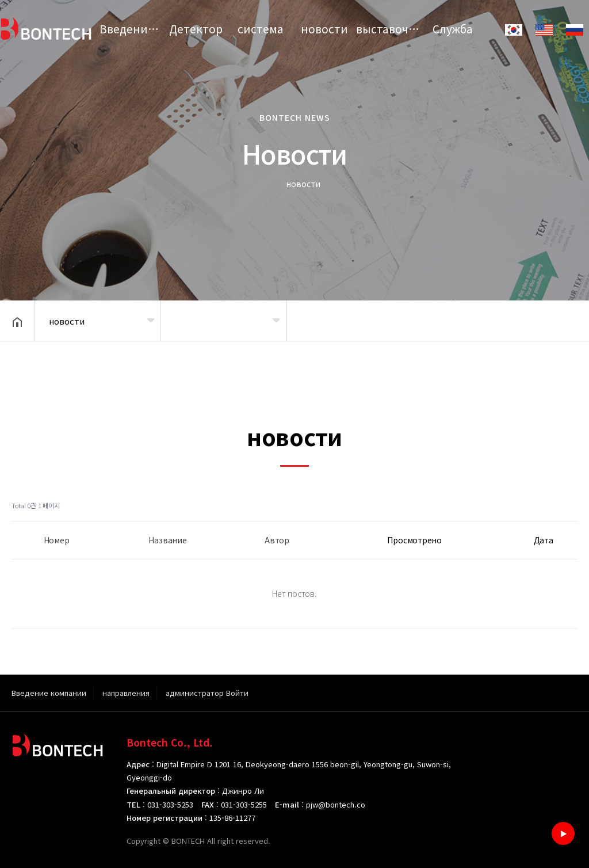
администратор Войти (207, 693)
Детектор (196, 28)
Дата (544, 540)
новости (324, 28)
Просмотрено (414, 540)
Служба (453, 28)
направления (126, 693)
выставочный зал (389, 28)
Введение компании (132, 28)
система (261, 28)
